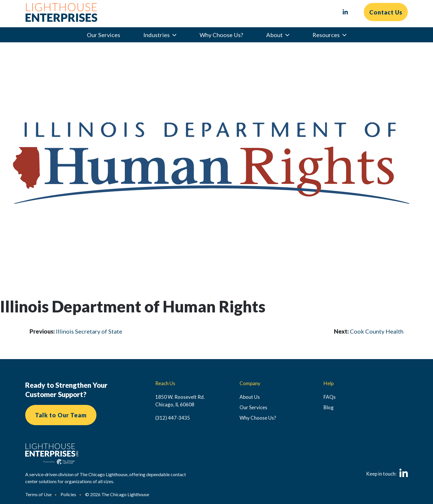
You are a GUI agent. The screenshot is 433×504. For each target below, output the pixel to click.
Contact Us (386, 12)
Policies (68, 494)
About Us (250, 397)
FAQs (330, 397)
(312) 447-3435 (173, 418)
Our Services (104, 35)
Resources (326, 35)
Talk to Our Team (61, 415)
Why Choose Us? (221, 35)
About (274, 35)
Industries (157, 35)
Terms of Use (38, 494)
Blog (329, 407)
